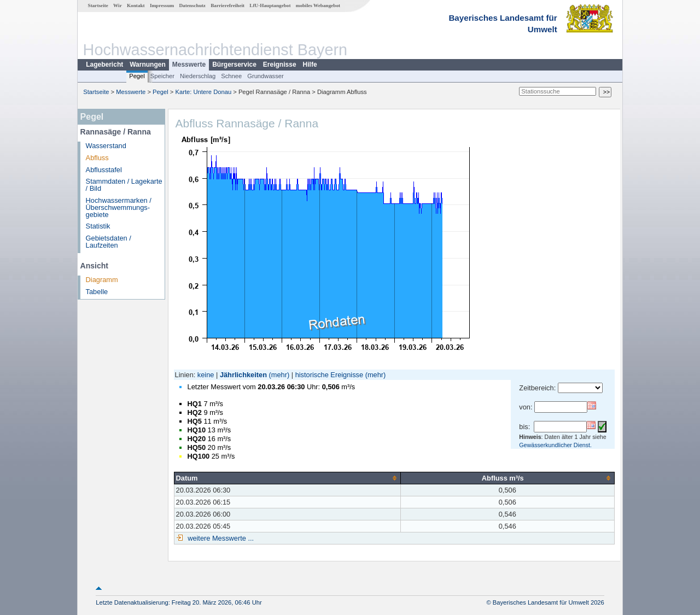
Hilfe (310, 65)
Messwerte (189, 65)
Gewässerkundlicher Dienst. (555, 445)
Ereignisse (280, 65)
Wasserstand (106, 146)
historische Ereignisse (329, 375)
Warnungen (148, 65)
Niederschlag (198, 76)
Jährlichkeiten (243, 375)
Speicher (162, 76)
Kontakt (136, 5)
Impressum (162, 5)
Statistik (98, 226)
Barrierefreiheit (227, 5)
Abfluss (97, 158)
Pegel (137, 76)
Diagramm (102, 280)
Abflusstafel (104, 170)
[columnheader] (287, 478)
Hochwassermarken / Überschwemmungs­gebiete (119, 207)
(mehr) (279, 375)
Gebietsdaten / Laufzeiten (109, 242)
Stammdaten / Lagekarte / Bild (124, 185)
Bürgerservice (234, 65)
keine (206, 375)
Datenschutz (192, 5)
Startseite (98, 5)
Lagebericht (104, 65)
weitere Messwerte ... (220, 538)
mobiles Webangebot (318, 5)
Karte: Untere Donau (204, 92)
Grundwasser (266, 76)
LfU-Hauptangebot (270, 5)
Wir (118, 5)
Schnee (231, 76)
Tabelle (97, 292)
